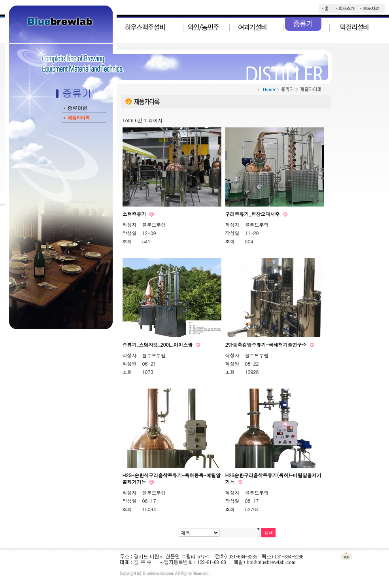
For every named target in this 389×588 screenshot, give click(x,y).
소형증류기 (135, 214)
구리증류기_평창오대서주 (253, 214)
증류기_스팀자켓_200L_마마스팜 (159, 344)
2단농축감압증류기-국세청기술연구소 (267, 344)
